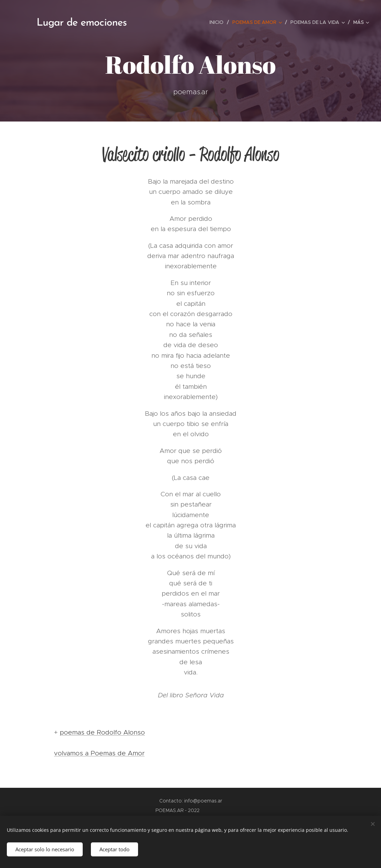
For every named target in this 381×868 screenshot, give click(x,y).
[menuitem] (218, 22)
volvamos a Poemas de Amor (99, 753)
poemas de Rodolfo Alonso (102, 732)
